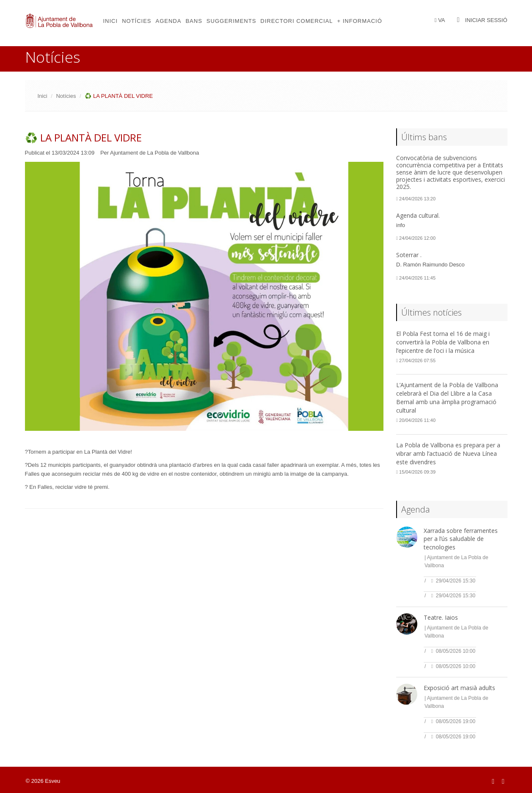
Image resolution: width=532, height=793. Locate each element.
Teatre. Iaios (441, 617)
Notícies (136, 21)
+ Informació (359, 21)
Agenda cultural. (418, 215)
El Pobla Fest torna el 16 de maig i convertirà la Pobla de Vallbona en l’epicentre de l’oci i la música (443, 342)
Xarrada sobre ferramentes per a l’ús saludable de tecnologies (461, 539)
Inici (111, 21)
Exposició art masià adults (459, 688)
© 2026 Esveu (43, 781)
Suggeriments (231, 21)
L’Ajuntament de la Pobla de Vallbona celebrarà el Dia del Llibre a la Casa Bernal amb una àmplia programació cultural (447, 398)
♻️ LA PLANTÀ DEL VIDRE (83, 137)
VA (441, 20)
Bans (194, 21)
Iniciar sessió (486, 20)
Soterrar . (409, 255)
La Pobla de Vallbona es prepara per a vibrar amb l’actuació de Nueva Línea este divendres (448, 453)
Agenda (169, 21)
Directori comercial (296, 21)
